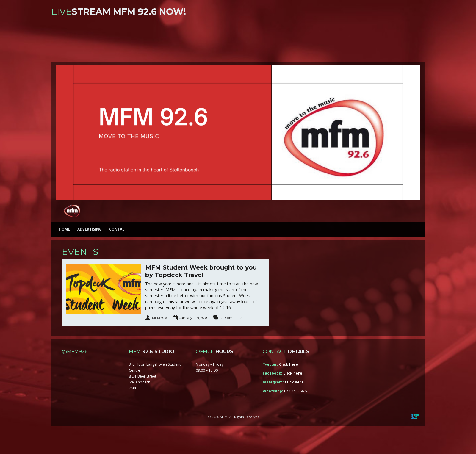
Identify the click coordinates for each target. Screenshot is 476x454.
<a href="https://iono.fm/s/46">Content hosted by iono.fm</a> (238, 41)
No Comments (231, 318)
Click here (289, 364)
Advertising (90, 229)
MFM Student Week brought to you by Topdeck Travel (201, 271)
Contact (118, 229)
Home (64, 229)
